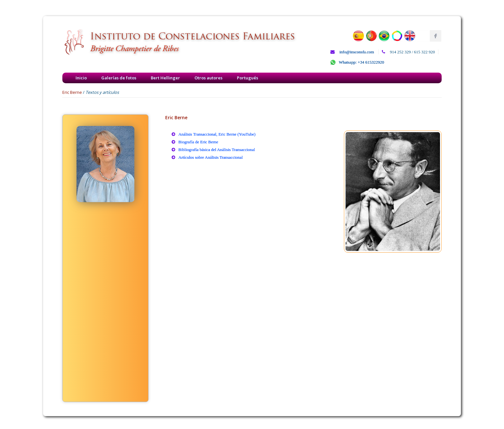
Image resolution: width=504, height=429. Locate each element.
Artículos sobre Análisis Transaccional (211, 157)
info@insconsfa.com (357, 52)
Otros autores (208, 78)
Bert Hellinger (165, 78)
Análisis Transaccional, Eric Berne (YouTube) (217, 134)
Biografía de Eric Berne (198, 142)
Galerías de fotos (119, 78)
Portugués (248, 78)
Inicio (81, 78)
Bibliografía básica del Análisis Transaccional (217, 150)
